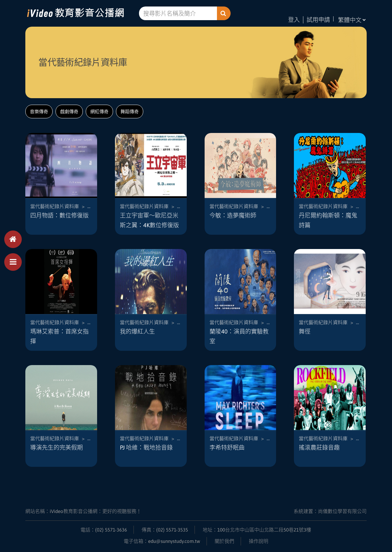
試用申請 (318, 20)
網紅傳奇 (99, 112)
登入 (294, 20)
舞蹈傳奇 (130, 112)
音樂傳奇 (39, 112)
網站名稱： (83, 511)
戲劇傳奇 (69, 112)
